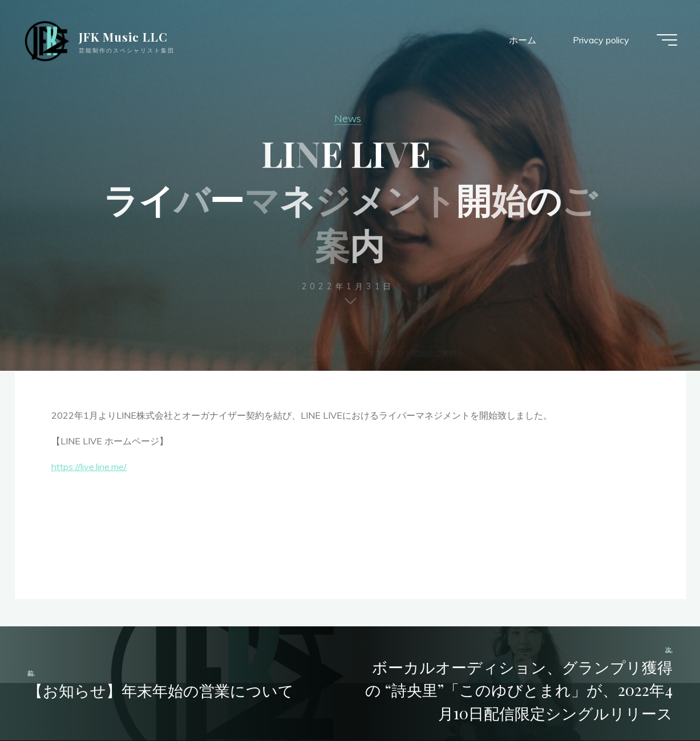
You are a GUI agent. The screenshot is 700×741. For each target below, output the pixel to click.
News (348, 118)
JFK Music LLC (124, 37)
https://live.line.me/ (89, 466)
